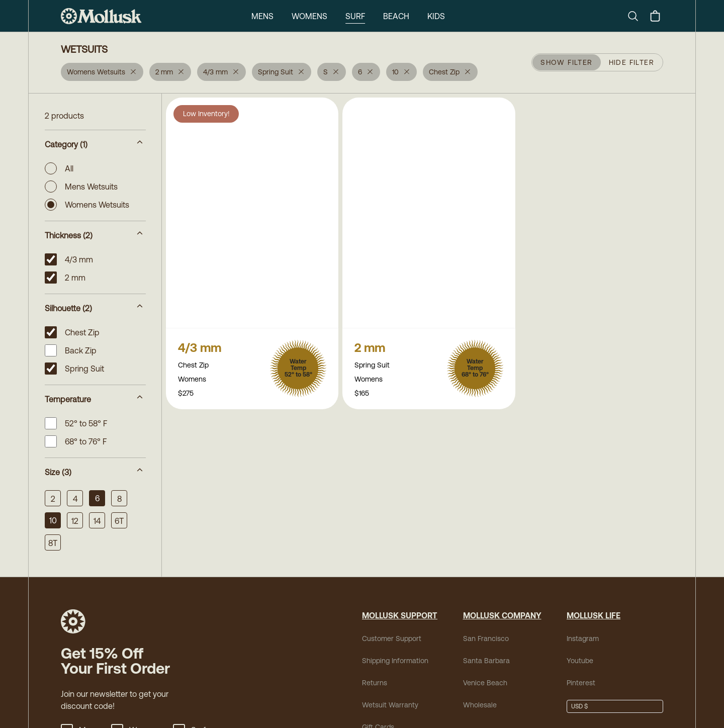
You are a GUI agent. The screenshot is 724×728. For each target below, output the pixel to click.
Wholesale (480, 705)
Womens (309, 16)
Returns (375, 683)
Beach (396, 16)
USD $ (579, 706)
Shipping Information (395, 661)
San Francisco (486, 639)
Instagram (583, 639)
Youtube (580, 661)
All (59, 168)
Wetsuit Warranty (390, 705)
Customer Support (392, 639)
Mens (262, 16)
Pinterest (581, 683)
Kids (436, 16)
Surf (355, 16)
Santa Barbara (486, 661)
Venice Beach (485, 683)
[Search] (637, 16)
